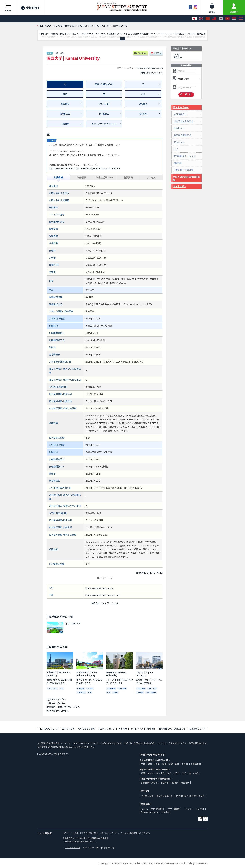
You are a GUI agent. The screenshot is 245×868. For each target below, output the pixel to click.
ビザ (176, 149)
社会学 (185, 764)
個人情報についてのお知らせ (172, 729)
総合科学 (185, 782)
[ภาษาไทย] (241, 19)
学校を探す (30, 8)
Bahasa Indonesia (149, 812)
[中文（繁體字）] (214, 19)
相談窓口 (178, 163)
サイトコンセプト (72, 847)
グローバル (53, 689)
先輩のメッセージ (107, 729)
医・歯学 (160, 773)
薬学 (170, 773)
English (144, 809)
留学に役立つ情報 (86, 729)
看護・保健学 (147, 773)
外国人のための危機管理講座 (186, 178)
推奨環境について (197, 729)
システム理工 (104, 104)
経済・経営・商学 (171, 764)
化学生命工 (104, 114)
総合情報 (65, 104)
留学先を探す (68, 729)
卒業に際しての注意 (183, 170)
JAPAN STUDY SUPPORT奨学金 (190, 796)
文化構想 (123, 689)
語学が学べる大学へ (57, 703)
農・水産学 (194, 773)
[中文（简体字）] (208, 19)
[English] (201, 19)
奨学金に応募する (182, 135)
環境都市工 (65, 114)
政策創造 (143, 104)
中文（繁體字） (175, 809)
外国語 (81, 689)
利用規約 (151, 729)
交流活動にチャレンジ (185, 156)
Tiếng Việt (199, 809)
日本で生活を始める (183, 121)
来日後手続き (180, 114)
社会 (143, 94)
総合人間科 (152, 692)
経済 (65, 94)
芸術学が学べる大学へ (58, 711)
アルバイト (179, 142)
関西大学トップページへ (152, 72)
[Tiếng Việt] (227, 19)
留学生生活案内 (181, 107)
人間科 (91, 689)
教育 (116, 692)
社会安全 (143, 114)
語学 (150, 764)
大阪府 (57, 53)
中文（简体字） (158, 809)
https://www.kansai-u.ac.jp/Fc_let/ (103, 595)
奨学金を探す (180, 186)
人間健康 (65, 123)
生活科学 (165, 782)
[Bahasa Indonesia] (234, 19)
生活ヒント (179, 128)
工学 (184, 773)
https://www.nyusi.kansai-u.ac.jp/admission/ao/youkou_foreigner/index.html (85, 168)
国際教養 (112, 689)
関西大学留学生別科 (104, 84)
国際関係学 (196, 764)
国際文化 (82, 692)
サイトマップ (137, 729)
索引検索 (123, 729)
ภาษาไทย (165, 812)
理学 (177, 773)
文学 (143, 764)
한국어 (189, 809)
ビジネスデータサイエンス (104, 123)
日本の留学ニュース (49, 729)
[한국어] (221, 19)
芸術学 (175, 782)
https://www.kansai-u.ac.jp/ (150, 68)
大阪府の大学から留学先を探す (53, 754)
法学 (157, 764)
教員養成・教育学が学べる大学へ (63, 707)
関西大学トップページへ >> (105, 603)
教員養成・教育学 (149, 782)
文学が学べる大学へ (57, 699)
